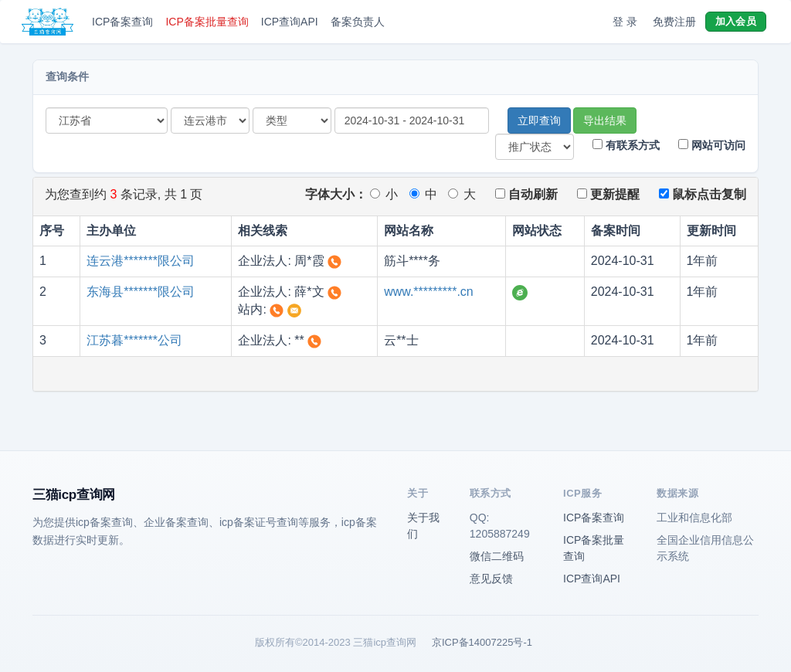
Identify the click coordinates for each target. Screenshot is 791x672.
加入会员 (736, 21)
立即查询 (539, 120)
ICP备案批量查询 (207, 22)
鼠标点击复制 (703, 194)
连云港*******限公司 (141, 261)
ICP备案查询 (122, 22)
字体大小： (336, 194)
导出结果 (605, 120)
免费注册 (674, 22)
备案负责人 (358, 22)
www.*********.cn (429, 292)
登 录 (625, 22)
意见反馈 (491, 579)
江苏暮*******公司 (134, 340)
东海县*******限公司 (141, 292)
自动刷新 (526, 194)
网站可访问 (712, 145)
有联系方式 (626, 145)
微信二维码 (497, 556)
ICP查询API (290, 22)
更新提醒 (608, 194)
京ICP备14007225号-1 (482, 642)
